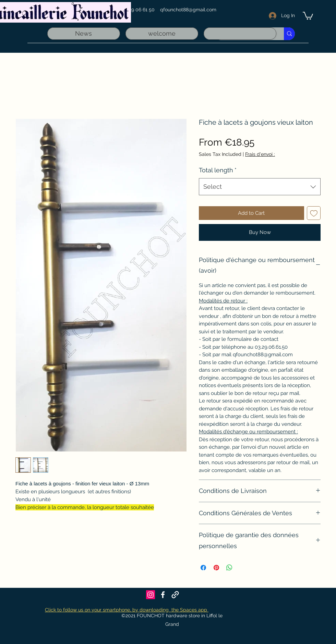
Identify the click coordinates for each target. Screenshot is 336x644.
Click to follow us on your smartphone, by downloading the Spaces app (127, 610)
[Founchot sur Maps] (175, 595)
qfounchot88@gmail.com (188, 10)
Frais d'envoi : (260, 154)
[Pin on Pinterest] (216, 568)
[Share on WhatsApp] (229, 568)
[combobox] (260, 187)
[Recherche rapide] (289, 34)
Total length (218, 170)
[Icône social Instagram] (151, 595)
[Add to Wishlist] (314, 213)
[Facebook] (163, 595)
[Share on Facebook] (203, 568)
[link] (308, 15)
